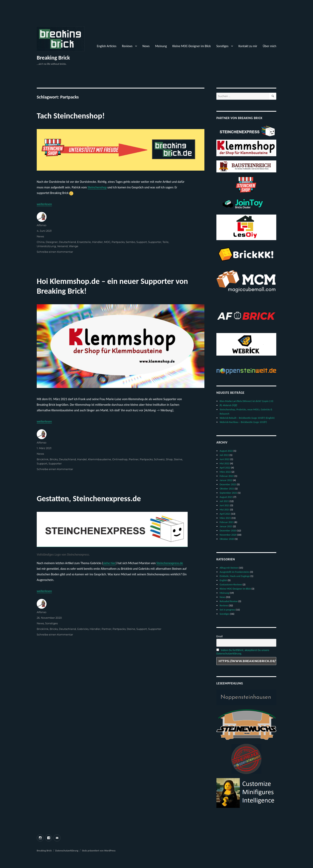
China (41, 242)
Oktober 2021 (227, 489)
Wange (74, 246)
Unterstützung (46, 246)
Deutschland (67, 242)
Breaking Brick (53, 58)
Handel (82, 459)
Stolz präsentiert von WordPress (99, 851)
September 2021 (228, 493)
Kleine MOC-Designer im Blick (191, 46)
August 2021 (226, 497)
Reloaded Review (229, 601)
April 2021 (225, 514)
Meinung (161, 46)
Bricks (54, 459)
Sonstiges (222, 46)
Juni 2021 (225, 505)
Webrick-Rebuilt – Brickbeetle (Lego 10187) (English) (247, 418)
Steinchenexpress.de (170, 563)
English (223, 580)
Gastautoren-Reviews (231, 584)
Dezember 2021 (228, 484)
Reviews (127, 46)
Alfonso (42, 225)
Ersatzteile (84, 242)
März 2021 (225, 518)
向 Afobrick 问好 (228, 405)
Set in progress (227, 610)
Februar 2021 (227, 522)
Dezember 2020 (228, 530)
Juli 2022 (224, 455)
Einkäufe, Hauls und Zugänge (235, 576)
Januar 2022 (226, 480)
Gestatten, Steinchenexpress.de (89, 499)
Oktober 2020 (227, 539)
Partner (134, 459)
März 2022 (225, 472)
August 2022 (226, 451)
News (146, 46)
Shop (169, 459)
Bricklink (43, 459)
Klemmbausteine (100, 459)
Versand (62, 246)
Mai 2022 (225, 463)
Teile (165, 242)
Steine (178, 459)
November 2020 (228, 535)
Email (219, 636)
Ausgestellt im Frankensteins (235, 572)
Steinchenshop (97, 187)
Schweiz (159, 459)
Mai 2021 (225, 510)
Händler (97, 242)
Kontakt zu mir (248, 46)
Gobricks (83, 629)
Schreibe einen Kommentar (55, 252)
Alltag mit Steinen (229, 568)
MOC (107, 242)
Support (142, 242)
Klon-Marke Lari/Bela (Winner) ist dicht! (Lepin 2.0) (246, 401)
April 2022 (225, 468)
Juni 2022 (225, 459)
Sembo (130, 242)
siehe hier (109, 563)
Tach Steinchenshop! (71, 116)
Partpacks (118, 242)
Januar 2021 (226, 526)
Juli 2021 (224, 501)
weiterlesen (44, 204)
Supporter (155, 242)
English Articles (107, 46)
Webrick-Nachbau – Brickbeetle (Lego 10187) (243, 422)
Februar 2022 (227, 476)
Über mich (270, 46)
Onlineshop (120, 459)
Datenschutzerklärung (67, 851)
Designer (52, 242)
